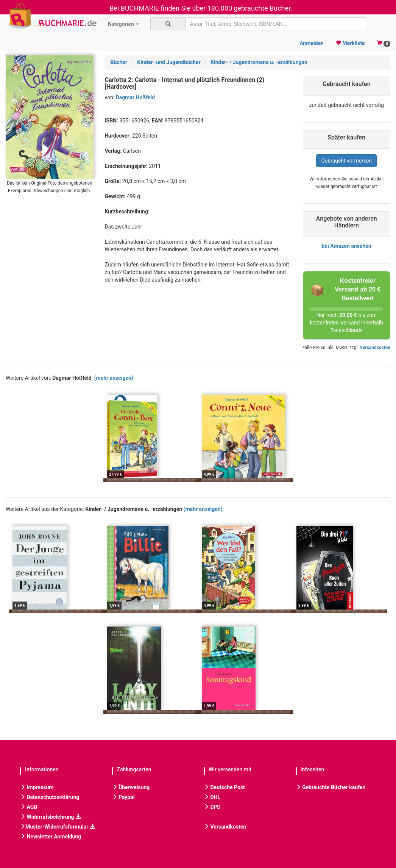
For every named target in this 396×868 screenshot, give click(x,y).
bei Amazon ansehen (347, 246)
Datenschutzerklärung (50, 797)
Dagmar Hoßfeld (135, 97)
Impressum (37, 787)
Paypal (123, 797)
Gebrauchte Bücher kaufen (331, 787)
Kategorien (123, 24)
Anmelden (312, 43)
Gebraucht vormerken (346, 161)
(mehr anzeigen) (114, 378)
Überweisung (131, 787)
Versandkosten (375, 348)
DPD (212, 807)
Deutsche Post (224, 787)
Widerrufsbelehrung (50, 817)
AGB (29, 807)
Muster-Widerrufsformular (58, 827)
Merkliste (350, 43)
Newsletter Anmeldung (51, 837)
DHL (212, 797)
